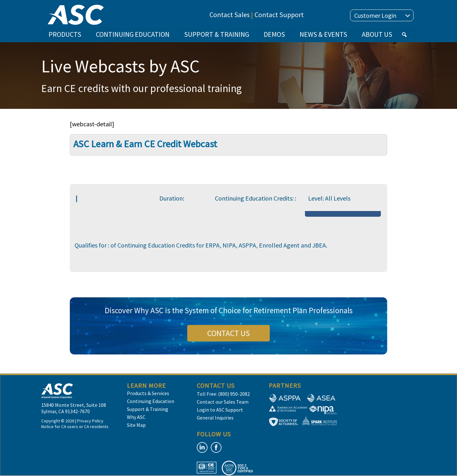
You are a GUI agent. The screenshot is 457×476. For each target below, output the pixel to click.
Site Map (136, 425)
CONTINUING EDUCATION (133, 34)
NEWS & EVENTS (323, 34)
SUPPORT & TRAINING (217, 34)
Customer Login (382, 15)
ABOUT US (377, 34)
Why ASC (136, 417)
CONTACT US (228, 333)
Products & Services (148, 393)
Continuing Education (151, 401)
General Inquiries (215, 418)
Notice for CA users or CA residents (75, 426)
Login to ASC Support (220, 410)
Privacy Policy (90, 421)
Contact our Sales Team (223, 402)
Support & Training (148, 409)
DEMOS (274, 34)
